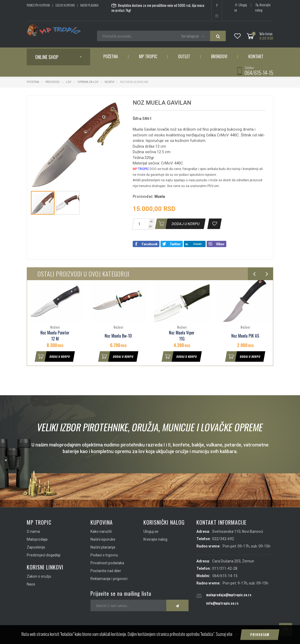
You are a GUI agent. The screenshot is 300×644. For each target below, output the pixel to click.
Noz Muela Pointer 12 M (55, 336)
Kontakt (256, 56)
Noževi (109, 82)
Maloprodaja (37, 539)
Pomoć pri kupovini (38, 5)
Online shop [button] (47, 57)
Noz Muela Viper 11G (182, 336)
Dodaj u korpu (52, 356)
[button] (116, 104)
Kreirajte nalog (263, 7)
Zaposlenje (36, 547)
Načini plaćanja (89, 5)
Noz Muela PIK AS (245, 336)
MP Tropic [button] (148, 56)
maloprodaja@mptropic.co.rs (229, 595)
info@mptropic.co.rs (222, 603)
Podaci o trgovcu (104, 555)
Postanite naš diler (106, 571)
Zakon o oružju (39, 576)
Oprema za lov (88, 82)
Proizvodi (53, 82)
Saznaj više (224, 641)
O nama (33, 531)
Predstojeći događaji (44, 555)
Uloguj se (241, 7)
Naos (31, 584)
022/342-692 (223, 539)
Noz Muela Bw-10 (118, 336)
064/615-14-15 (259, 73)
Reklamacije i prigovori (109, 579)
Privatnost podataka (107, 563)
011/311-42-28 (225, 568)
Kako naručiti (101, 531)
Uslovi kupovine (65, 5)
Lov (68, 82)
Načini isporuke (103, 539)
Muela (160, 196)
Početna (111, 56)
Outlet (184, 56)
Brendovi (219, 56)
